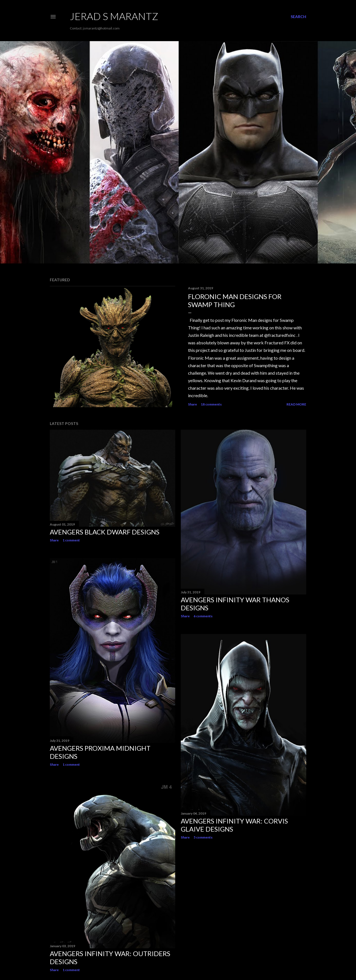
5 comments (203, 837)
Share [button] (192, 404)
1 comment (71, 540)
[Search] (298, 17)
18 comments (211, 404)
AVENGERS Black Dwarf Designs (105, 532)
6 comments (203, 616)
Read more (296, 404)
